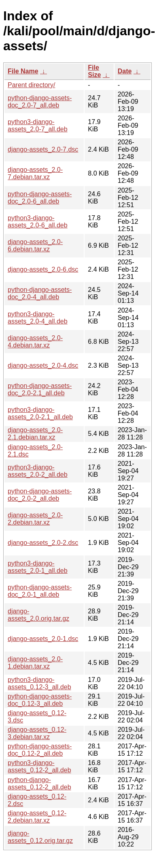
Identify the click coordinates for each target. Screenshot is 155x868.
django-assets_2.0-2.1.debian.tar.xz (35, 434)
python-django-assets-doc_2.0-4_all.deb (40, 293)
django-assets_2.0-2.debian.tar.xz (35, 519)
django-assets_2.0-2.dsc (43, 543)
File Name (23, 71)
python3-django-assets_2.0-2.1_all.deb (40, 413)
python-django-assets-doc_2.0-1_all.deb (40, 591)
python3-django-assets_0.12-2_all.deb (39, 766)
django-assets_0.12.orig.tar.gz (40, 837)
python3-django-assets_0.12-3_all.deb (39, 683)
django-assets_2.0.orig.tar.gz (38, 615)
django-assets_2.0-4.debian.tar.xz (35, 342)
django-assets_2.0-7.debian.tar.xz (35, 173)
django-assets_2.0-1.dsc (43, 639)
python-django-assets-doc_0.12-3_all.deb (40, 700)
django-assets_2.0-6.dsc (43, 269)
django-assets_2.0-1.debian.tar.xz (35, 663)
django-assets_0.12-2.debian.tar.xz (37, 817)
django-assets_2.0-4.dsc (43, 365)
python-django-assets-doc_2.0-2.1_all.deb (40, 389)
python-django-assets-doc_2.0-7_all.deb (40, 102)
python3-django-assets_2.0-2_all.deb (38, 471)
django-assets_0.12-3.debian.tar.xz (37, 733)
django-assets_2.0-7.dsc (43, 149)
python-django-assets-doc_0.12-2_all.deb (40, 750)
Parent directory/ (31, 85)
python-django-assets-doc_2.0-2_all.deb (40, 495)
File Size (94, 71)
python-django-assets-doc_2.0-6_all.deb (40, 198)
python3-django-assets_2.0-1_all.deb (38, 567)
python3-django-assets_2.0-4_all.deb (38, 318)
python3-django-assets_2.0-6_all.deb (38, 222)
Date (125, 71)
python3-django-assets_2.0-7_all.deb (38, 125)
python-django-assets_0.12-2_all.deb (39, 783)
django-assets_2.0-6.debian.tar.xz (35, 245)
